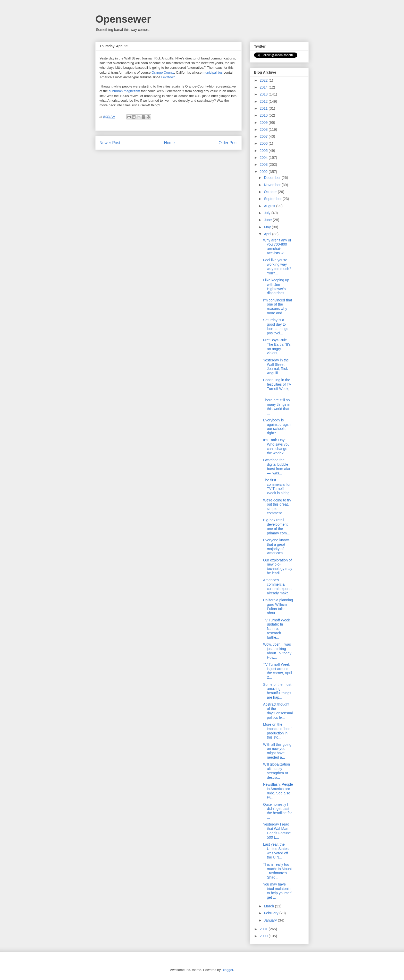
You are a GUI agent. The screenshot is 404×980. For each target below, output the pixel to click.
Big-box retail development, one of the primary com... (276, 526)
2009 (264, 123)
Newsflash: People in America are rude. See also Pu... (278, 791)
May (268, 227)
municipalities (213, 72)
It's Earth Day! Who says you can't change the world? (276, 446)
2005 (264, 151)
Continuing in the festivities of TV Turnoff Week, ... (277, 386)
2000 (264, 936)
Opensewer (123, 19)
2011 (264, 108)
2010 (264, 115)
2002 (264, 172)
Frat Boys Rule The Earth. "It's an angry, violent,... (277, 346)
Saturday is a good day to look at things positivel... (276, 326)
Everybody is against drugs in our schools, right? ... (278, 427)
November (273, 185)
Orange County (163, 72)
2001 (264, 929)
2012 (264, 101)
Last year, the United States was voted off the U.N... (276, 851)
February (272, 913)
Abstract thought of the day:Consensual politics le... (278, 711)
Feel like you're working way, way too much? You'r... (277, 266)
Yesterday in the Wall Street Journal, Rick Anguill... (276, 367)
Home (170, 143)
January (271, 920)
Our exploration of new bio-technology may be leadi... (278, 567)
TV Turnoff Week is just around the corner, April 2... (277, 671)
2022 (264, 80)
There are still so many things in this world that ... (277, 406)
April (268, 234)
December (273, 178)
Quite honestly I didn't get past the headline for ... (277, 811)
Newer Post (110, 143)
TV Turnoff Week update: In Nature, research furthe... (277, 629)
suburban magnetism (124, 91)
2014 (264, 87)
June (268, 220)
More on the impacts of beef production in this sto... (277, 731)
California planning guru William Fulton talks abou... (278, 606)
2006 (264, 143)
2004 (264, 158)
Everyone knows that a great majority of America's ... (276, 547)
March (269, 906)
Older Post (228, 143)
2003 (264, 164)
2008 (264, 129)
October (271, 192)
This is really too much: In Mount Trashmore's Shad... (277, 871)
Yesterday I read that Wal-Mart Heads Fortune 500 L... (277, 831)
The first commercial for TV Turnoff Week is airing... (278, 487)
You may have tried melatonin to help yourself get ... (277, 891)
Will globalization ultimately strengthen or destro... (276, 771)
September (273, 199)
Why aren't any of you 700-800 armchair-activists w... (277, 247)
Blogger (227, 970)
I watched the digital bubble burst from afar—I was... (277, 466)
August (270, 206)
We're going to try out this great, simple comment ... (277, 507)
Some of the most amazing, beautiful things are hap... (277, 691)
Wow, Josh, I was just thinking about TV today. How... (278, 651)
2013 (264, 94)
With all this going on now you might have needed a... (277, 751)
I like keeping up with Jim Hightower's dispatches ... (276, 287)
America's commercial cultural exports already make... (277, 586)
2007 (264, 136)
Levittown (168, 77)
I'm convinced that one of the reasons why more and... (277, 307)
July (268, 213)
